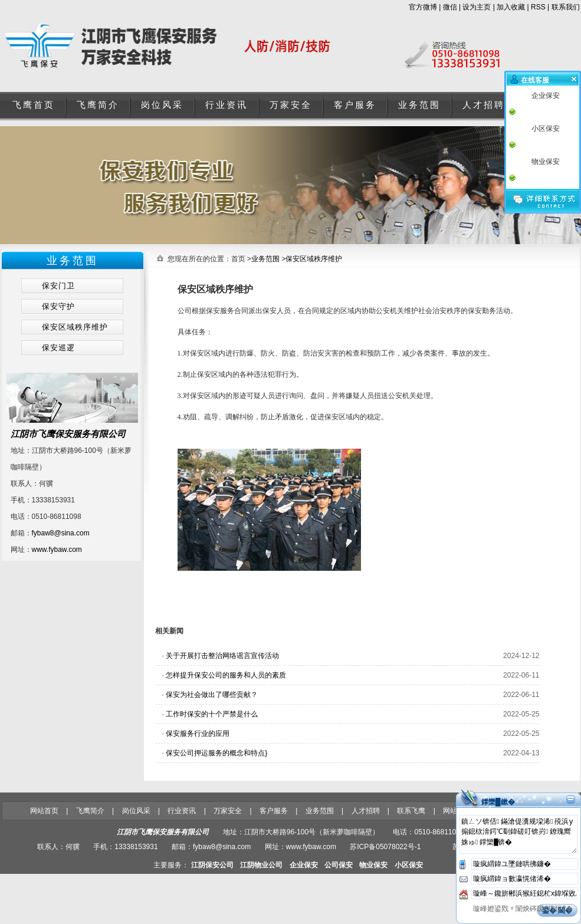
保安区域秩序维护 (314, 259)
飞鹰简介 (98, 105)
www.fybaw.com (57, 550)
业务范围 (419, 105)
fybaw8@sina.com (61, 533)
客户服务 (355, 105)
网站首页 (44, 811)
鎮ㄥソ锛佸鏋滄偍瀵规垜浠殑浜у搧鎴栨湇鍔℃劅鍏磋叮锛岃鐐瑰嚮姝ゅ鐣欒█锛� (518, 834)
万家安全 (291, 105)
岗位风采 (162, 105)
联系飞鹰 (411, 811)
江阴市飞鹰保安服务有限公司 (68, 434)
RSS (538, 7)
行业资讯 (227, 105)
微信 (450, 7)
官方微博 (423, 7)
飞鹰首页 (34, 105)
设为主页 (477, 7)
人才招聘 (484, 105)
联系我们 (566, 7)
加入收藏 (511, 7)
